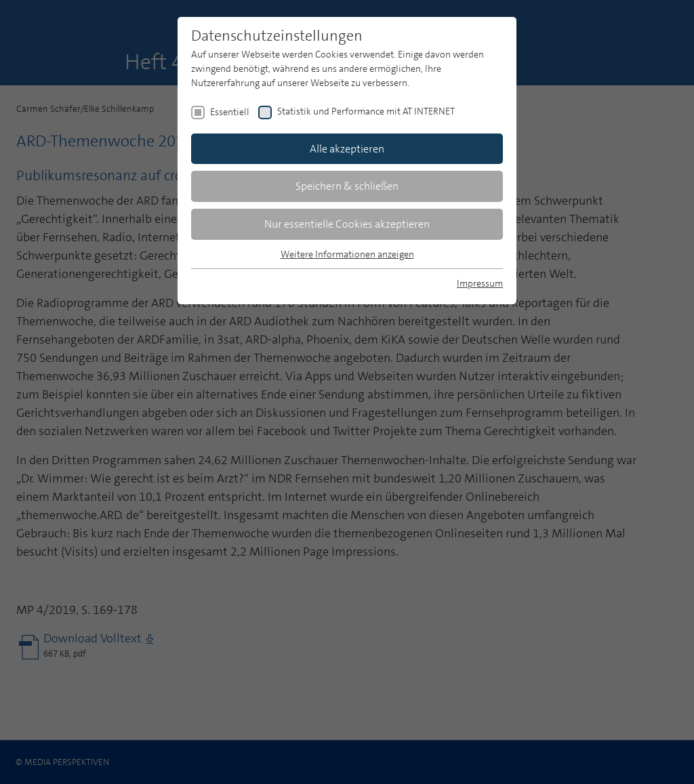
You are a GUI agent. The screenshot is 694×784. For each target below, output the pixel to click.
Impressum (480, 283)
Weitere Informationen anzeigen (347, 254)
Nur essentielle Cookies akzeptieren (347, 224)
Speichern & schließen (347, 186)
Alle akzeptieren (347, 149)
